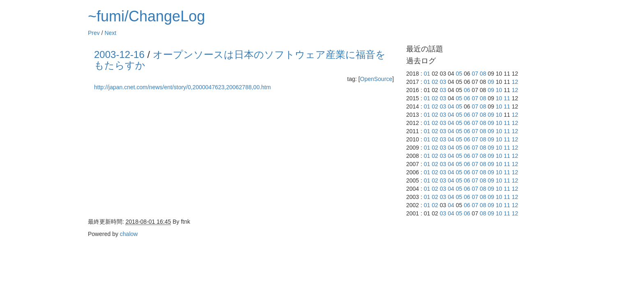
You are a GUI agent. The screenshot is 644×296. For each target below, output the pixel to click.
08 (483, 74)
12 (515, 82)
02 (435, 82)
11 (507, 98)
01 (427, 74)
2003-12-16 (119, 54)
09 (491, 82)
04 (451, 106)
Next (110, 33)
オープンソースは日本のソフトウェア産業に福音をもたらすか (240, 60)
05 (459, 74)
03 (443, 82)
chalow (129, 234)
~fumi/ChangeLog (146, 16)
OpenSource (376, 79)
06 (467, 90)
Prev (94, 33)
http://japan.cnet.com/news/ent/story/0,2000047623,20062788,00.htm (182, 87)
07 (475, 74)
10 (499, 90)
